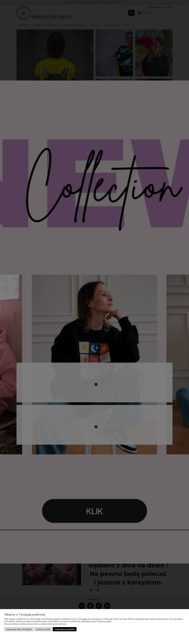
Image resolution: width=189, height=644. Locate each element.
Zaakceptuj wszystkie (65, 629)
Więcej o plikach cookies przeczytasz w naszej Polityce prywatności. (35, 624)
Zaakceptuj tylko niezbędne (19, 629)
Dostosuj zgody (43, 629)
